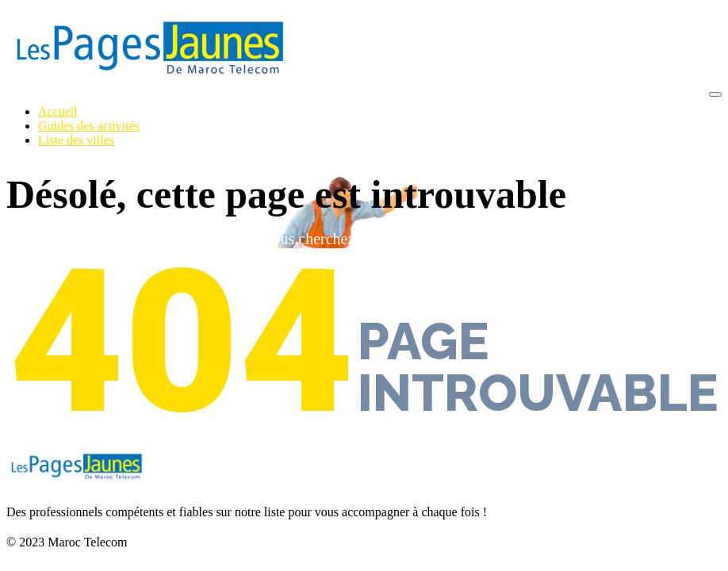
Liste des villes (76, 140)
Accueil (58, 111)
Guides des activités (89, 126)
